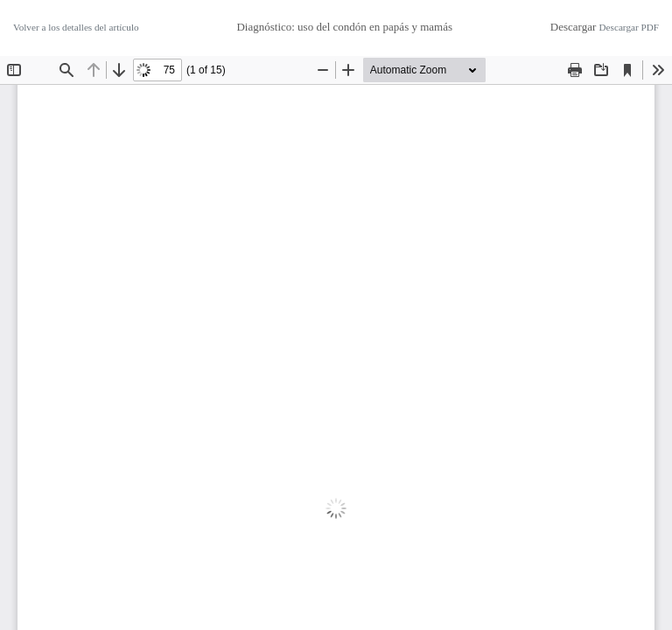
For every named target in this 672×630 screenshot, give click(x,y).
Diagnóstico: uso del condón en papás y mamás (344, 27)
